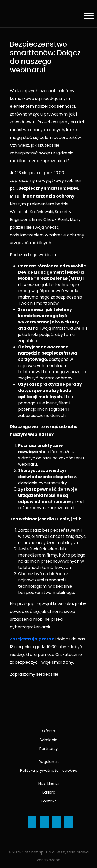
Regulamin (49, 761)
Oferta (49, 731)
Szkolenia (48, 740)
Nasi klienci (48, 783)
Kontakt (48, 801)
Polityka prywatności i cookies (49, 770)
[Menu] (87, 17)
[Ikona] (32, 822)
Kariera (49, 792)
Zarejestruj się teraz (32, 639)
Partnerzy (48, 748)
